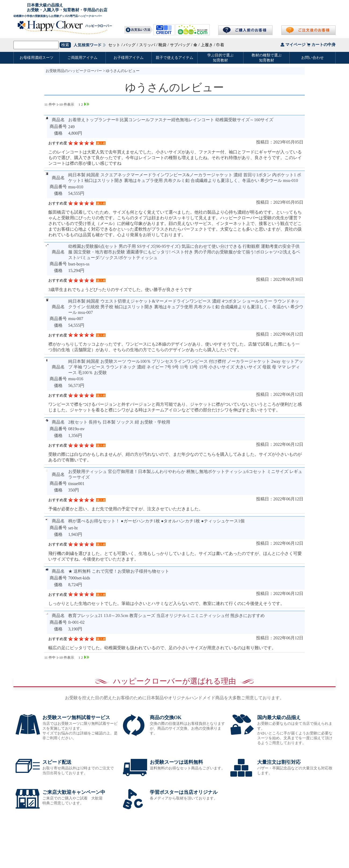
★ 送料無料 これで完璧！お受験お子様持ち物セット (119, 571)
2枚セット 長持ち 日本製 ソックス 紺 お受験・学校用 (119, 422)
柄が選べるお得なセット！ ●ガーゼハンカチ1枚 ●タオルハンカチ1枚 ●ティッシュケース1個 (156, 521)
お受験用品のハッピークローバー (74, 71)
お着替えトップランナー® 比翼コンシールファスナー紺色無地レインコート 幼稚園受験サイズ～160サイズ (171, 120)
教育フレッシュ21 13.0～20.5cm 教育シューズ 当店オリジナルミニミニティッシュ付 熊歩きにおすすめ (166, 616)
